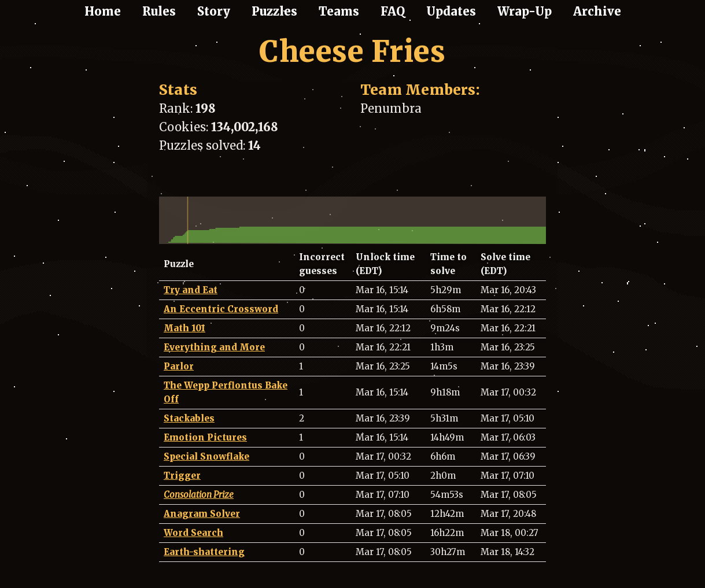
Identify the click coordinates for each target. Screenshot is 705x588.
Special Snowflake (206, 456)
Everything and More (214, 347)
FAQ (393, 11)
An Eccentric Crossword (221, 309)
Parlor (179, 366)
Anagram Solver (202, 514)
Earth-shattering (204, 552)
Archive (597, 11)
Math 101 (184, 328)
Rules (159, 11)
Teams (339, 11)
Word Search (193, 533)
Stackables (189, 418)
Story (214, 11)
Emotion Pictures (205, 437)
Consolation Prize (199, 495)
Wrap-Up (525, 11)
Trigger (182, 476)
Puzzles (274, 11)
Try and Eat (191, 290)
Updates (451, 11)
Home (103, 11)
